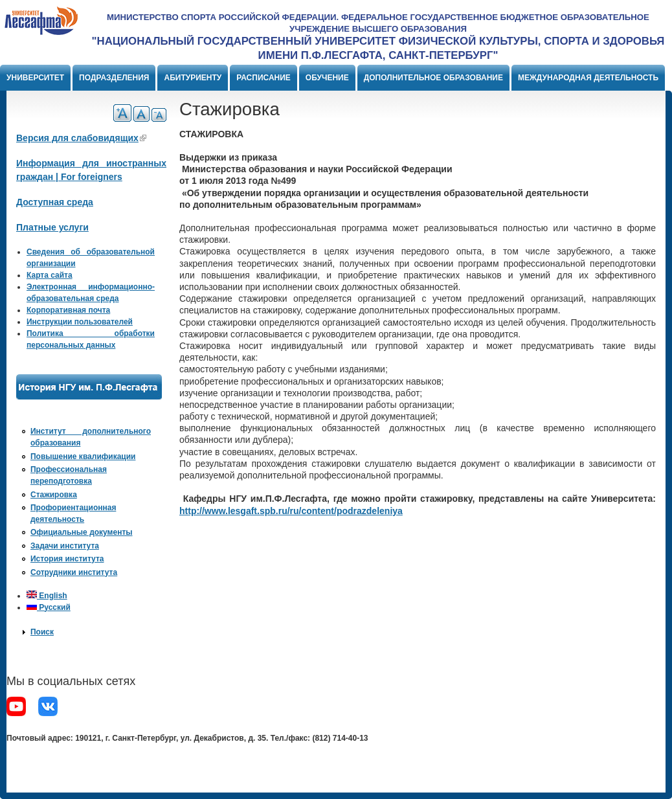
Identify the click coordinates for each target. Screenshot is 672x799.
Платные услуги (52, 227)
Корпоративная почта (68, 310)
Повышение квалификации (83, 456)
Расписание (263, 78)
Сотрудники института (74, 572)
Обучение (327, 78)
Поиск (42, 632)
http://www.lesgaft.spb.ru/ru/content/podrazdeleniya (291, 511)
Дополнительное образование (433, 78)
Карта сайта (50, 275)
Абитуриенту (193, 78)
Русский (49, 607)
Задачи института (65, 546)
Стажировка (54, 495)
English (47, 596)
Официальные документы (82, 532)
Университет (35, 78)
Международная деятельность (588, 78)
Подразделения (114, 78)
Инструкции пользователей (80, 322)
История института (67, 559)
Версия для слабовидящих (81, 138)
